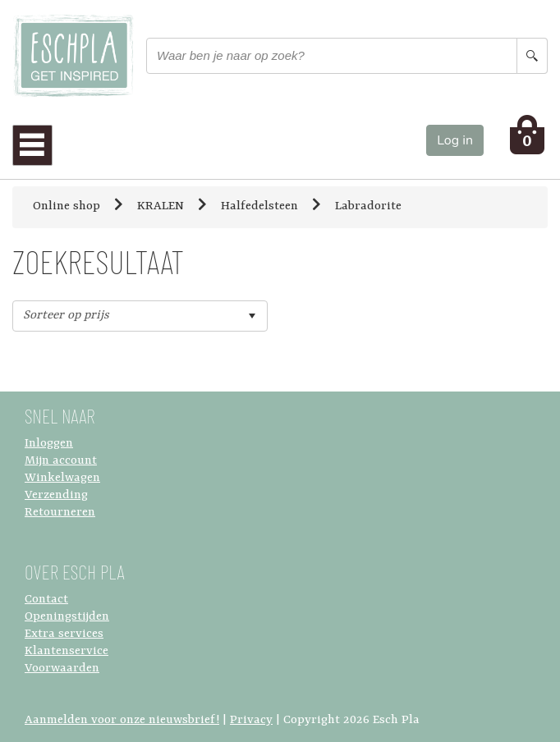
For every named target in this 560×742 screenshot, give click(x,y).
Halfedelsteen (259, 206)
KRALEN (161, 206)
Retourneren (60, 513)
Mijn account (61, 461)
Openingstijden (67, 617)
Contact (46, 600)
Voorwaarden (62, 669)
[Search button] (532, 56)
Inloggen (49, 444)
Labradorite (368, 206)
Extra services (64, 634)
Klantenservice (67, 651)
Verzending (56, 495)
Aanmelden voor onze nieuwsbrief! (122, 720)
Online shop (67, 206)
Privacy (251, 720)
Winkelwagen (62, 478)
